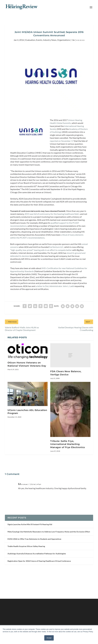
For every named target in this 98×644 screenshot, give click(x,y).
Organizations (64, 40)
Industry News (50, 40)
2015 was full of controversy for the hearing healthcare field (52, 214)
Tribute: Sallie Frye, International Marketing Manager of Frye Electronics (68, 444)
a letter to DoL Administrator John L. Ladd (55, 286)
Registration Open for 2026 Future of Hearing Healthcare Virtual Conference (39, 561)
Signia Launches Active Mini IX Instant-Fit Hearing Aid (30, 524)
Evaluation (30, 40)
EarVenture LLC (56, 247)
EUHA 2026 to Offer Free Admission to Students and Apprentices (34, 539)
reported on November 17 (62, 141)
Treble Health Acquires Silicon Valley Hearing (26, 546)
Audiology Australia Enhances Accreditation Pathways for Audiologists (37, 554)
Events (39, 40)
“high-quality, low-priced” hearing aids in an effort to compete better (41, 250)
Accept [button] (49, 638)
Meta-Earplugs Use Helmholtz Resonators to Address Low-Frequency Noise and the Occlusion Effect (49, 532)
